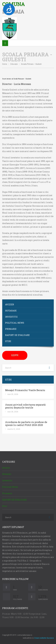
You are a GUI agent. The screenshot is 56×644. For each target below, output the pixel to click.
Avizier (10, 303)
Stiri (8, 340)
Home (5, 63)
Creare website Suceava (44, 637)
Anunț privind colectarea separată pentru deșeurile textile (25, 405)
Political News (15, 322)
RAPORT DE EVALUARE (17, 334)
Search (49, 366)
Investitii (11, 315)
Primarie (11, 328)
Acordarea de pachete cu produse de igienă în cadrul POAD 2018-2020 (26, 422)
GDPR (15, 354)
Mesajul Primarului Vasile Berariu (25, 389)
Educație (14, 63)
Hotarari (11, 309)
